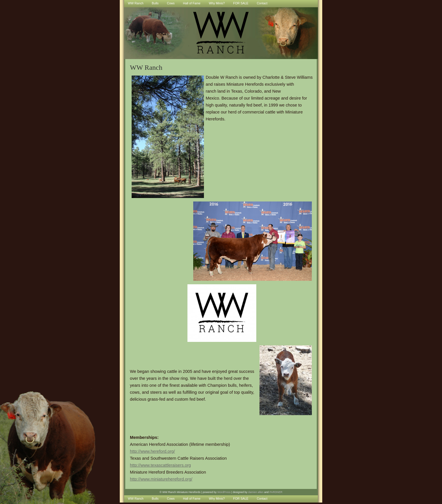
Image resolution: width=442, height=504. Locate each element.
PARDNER (276, 492)
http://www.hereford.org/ (152, 451)
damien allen (256, 492)
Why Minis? (217, 498)
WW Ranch (136, 498)
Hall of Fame (192, 498)
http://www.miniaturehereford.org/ (161, 479)
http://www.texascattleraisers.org (160, 465)
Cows (171, 498)
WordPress (224, 492)
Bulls (155, 498)
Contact (262, 498)
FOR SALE (241, 498)
